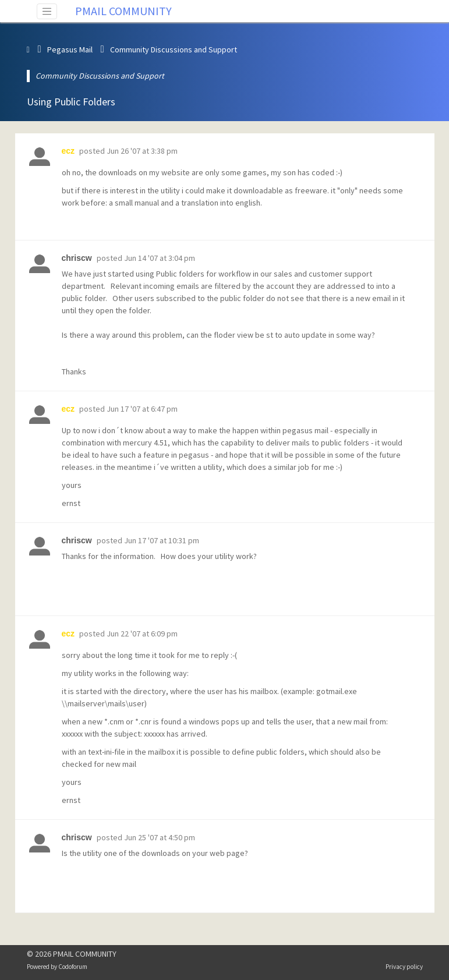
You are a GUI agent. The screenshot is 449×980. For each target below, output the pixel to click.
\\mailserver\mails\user (103, 703)
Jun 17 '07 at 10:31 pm (162, 540)
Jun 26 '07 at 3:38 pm (142, 151)
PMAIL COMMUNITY (123, 11)
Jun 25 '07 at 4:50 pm (160, 837)
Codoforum (73, 967)
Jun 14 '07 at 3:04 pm (160, 258)
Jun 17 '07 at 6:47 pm (142, 409)
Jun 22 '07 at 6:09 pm (142, 634)
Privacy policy (404, 967)
